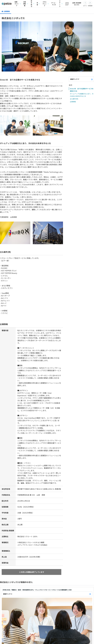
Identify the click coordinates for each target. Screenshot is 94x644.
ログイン (85, 6)
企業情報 (73, 102)
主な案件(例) (74, 99)
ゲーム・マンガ (54, 4)
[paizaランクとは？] (92, 79)
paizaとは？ (67, 4)
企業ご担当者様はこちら (77, 4)
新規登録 (90, 6)
